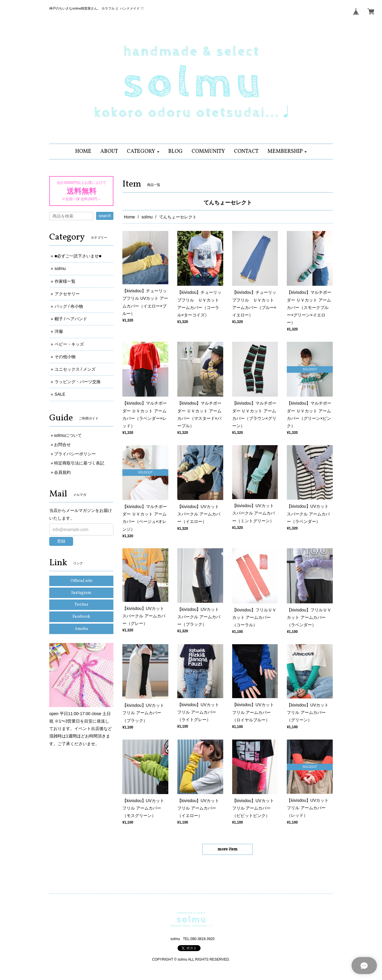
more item (228, 849)
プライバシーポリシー (75, 454)
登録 (61, 541)
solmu (147, 217)
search (105, 216)
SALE (60, 394)
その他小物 (65, 357)
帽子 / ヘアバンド (71, 319)
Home (129, 217)
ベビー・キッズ (69, 344)
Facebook (81, 617)
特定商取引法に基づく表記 (79, 463)
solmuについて (68, 435)
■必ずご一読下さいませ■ (78, 256)
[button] (143, 152)
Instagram (81, 593)
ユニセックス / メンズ (75, 369)
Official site (81, 581)
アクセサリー (67, 294)
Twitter (81, 605)
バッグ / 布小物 (69, 306)
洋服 (59, 331)
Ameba (81, 629)
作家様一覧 (65, 281)
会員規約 (62, 472)
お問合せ (62, 445)
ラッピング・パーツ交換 (78, 382)
